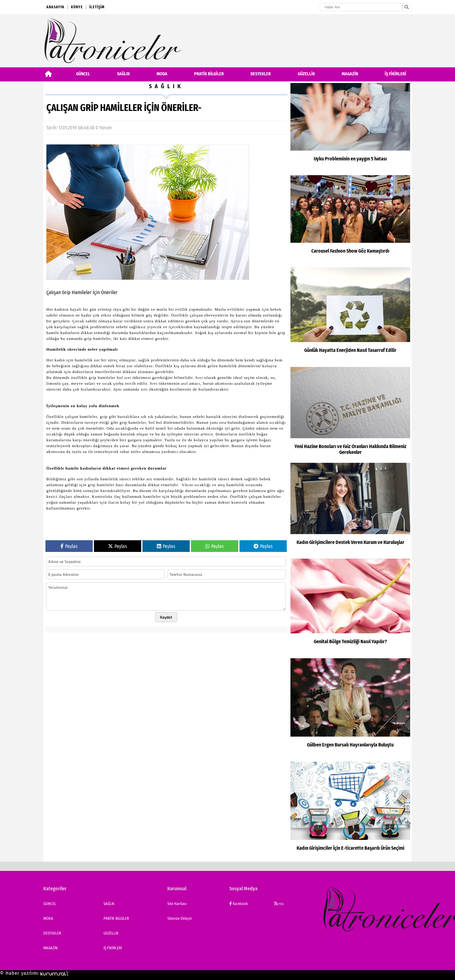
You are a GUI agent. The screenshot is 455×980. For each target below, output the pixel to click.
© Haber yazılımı (35, 973)
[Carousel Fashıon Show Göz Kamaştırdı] (350, 220)
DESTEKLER (261, 74)
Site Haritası (177, 904)
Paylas (69, 535)
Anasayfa (55, 7)
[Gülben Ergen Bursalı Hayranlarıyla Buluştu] (350, 708)
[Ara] (406, 7)
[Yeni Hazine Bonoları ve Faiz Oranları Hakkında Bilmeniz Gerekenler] (350, 413)
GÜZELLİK (306, 74)
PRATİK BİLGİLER (209, 74)
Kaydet (166, 606)
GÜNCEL (83, 74)
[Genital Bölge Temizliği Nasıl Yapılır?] (350, 607)
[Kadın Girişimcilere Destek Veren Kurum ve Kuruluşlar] (350, 509)
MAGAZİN (350, 74)
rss (279, 904)
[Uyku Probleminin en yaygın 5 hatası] (350, 128)
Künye (77, 7)
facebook (239, 904)
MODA (162, 74)
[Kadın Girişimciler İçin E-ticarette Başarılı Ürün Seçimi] (350, 812)
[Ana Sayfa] (48, 74)
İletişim (97, 7)
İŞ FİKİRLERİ (395, 74)
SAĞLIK (123, 74)
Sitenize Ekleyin (180, 918)
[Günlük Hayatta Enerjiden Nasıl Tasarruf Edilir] (350, 316)
